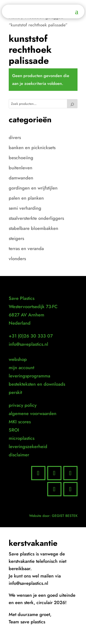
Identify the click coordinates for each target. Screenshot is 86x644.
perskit (15, 392)
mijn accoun (21, 368)
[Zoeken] (72, 104)
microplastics (22, 438)
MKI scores (20, 422)
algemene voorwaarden (33, 414)
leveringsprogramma (29, 376)
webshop (18, 359)
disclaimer (19, 455)
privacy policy (23, 405)
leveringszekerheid (28, 447)
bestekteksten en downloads (37, 384)
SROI (14, 430)
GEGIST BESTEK (65, 516)
